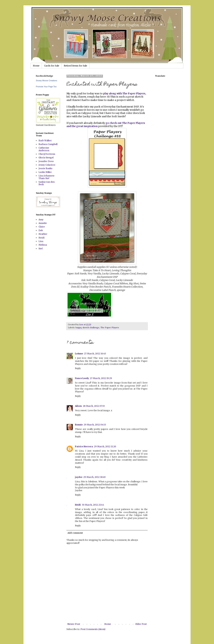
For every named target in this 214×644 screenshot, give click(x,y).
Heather (43, 234)
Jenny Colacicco (47, 165)
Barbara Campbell (48, 144)
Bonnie (79, 425)
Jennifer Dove (46, 161)
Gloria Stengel (46, 158)
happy (78, 328)
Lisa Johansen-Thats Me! (47, 177)
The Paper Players (110, 328)
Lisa (41, 241)
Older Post (141, 624)
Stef (41, 249)
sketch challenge (91, 328)
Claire (42, 227)
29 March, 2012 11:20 (105, 446)
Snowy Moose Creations (46, 80)
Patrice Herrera (84, 446)
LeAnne (79, 354)
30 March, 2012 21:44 (93, 505)
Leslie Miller (45, 172)
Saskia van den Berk (47, 183)
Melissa (43, 245)
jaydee (79, 477)
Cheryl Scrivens (47, 154)
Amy (41, 220)
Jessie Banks (46, 168)
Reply (78, 368)
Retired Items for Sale (75, 66)
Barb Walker (45, 140)
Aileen (78, 406)
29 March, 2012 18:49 (94, 477)
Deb (41, 230)
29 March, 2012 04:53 (95, 425)
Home (36, 66)
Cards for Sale (52, 66)
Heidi (78, 505)
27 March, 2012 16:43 (95, 354)
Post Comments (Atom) (93, 629)
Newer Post (74, 624)
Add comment (75, 533)
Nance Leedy (82, 378)
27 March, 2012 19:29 (101, 378)
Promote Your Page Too (46, 87)
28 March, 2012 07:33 (94, 406)
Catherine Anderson (44, 149)
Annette (43, 223)
